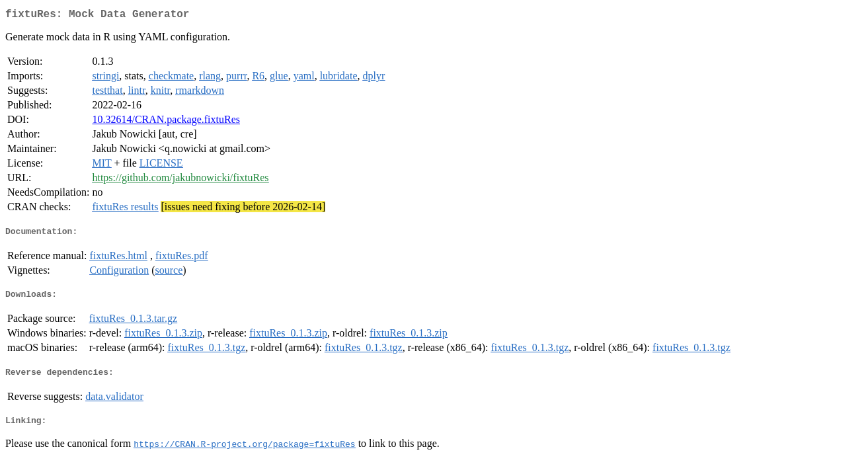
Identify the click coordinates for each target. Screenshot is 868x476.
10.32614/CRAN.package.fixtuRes (166, 122)
